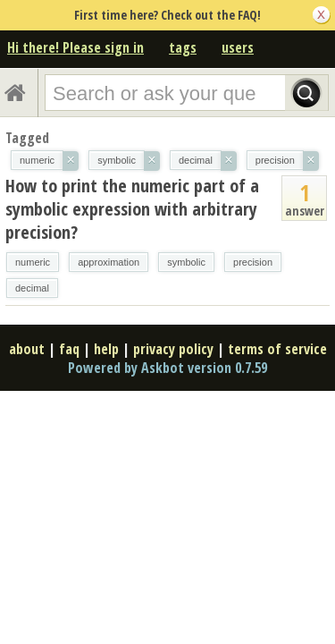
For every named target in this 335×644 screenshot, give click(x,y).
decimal (32, 288)
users (238, 47)
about (27, 349)
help (106, 349)
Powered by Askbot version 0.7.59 (167, 368)
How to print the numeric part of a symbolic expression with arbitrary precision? (132, 209)
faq (69, 349)
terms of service (277, 349)
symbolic (186, 262)
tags (183, 47)
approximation (109, 262)
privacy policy (173, 349)
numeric (33, 262)
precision (253, 262)
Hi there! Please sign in (75, 47)
